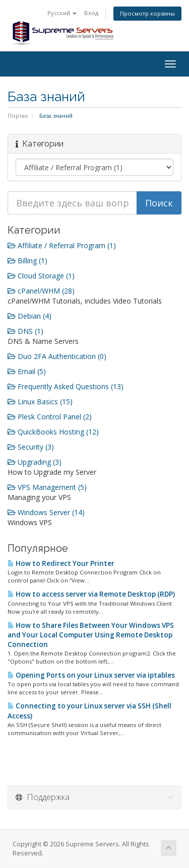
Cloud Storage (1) (41, 276)
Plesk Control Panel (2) (50, 417)
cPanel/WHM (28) (41, 291)
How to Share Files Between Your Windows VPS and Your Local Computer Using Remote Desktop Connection (91, 635)
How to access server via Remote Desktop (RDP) (91, 594)
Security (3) (31, 447)
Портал (18, 116)
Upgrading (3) (35, 462)
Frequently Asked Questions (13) (66, 386)
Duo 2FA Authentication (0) (57, 356)
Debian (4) (29, 316)
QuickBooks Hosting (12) (53, 432)
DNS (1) (25, 331)
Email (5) (27, 371)
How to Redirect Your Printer (61, 563)
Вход (91, 13)
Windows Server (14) (46, 512)
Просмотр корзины (147, 13)
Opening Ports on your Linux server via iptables (91, 675)
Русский (62, 13)
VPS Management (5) (47, 487)
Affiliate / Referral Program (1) (62, 245)
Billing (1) (27, 261)
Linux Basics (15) (40, 402)
